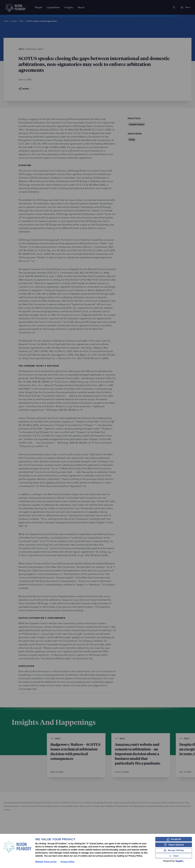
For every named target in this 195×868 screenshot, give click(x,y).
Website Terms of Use (46, 862)
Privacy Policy (68, 862)
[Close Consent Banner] (174, 856)
